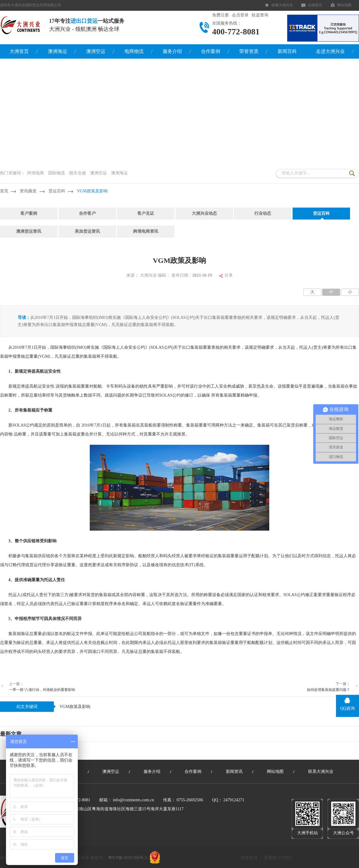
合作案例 (211, 51)
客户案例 (29, 213)
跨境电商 (36, 173)
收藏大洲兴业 (282, 5)
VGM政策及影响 (92, 191)
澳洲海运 (57, 51)
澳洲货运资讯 (29, 231)
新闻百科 (287, 51)
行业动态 (263, 213)
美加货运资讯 (87, 231)
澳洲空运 (96, 51)
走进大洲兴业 (330, 51)
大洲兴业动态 (204, 213)
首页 (4, 191)
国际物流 (57, 173)
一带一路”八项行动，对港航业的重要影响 (42, 690)
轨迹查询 (260, 15)
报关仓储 (77, 173)
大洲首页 (19, 51)
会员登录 (240, 15)
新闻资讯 (234, 772)
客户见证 (146, 213)
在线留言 (315, 5)
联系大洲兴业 (321, 772)
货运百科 (57, 191)
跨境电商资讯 (146, 231)
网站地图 (344, 5)
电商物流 (134, 51)
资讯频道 (28, 191)
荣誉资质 (249, 51)
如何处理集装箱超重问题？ (328, 690)
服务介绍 (172, 51)
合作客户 (87, 213)
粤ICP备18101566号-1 (128, 858)
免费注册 (220, 15)
